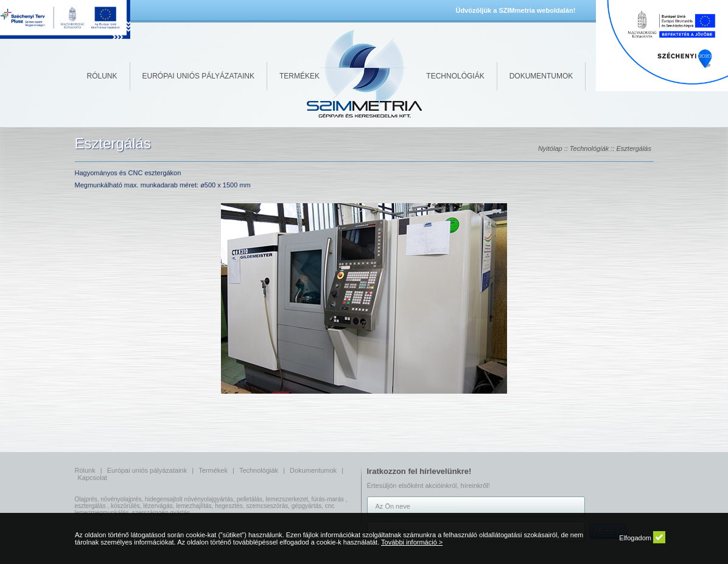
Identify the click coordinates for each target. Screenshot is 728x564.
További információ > (412, 542)
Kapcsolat (93, 478)
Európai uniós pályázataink (198, 76)
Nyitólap (550, 148)
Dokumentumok (541, 76)
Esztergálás (634, 148)
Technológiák (455, 76)
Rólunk (102, 76)
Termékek (299, 76)
